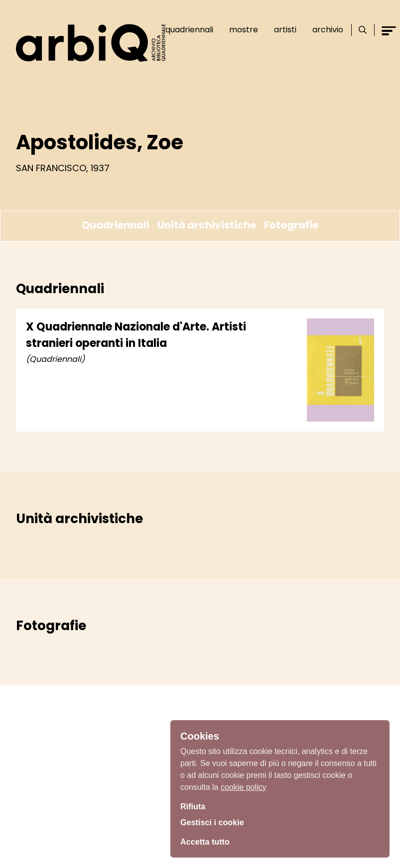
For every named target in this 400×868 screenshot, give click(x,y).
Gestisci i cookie (216, 822)
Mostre (244, 30)
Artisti (285, 30)
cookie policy (244, 784)
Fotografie (291, 225)
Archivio (328, 30)
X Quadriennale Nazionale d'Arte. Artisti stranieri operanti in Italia (136, 335)
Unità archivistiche (207, 225)
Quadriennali (189, 30)
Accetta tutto (208, 841)
